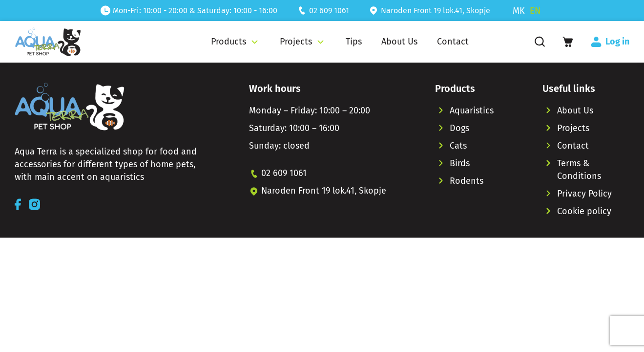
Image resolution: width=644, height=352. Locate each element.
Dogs (459, 128)
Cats (458, 146)
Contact (573, 146)
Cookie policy (584, 211)
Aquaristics (472, 110)
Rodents (467, 181)
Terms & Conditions (579, 170)
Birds (460, 163)
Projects (573, 128)
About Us (575, 110)
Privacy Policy (584, 194)
